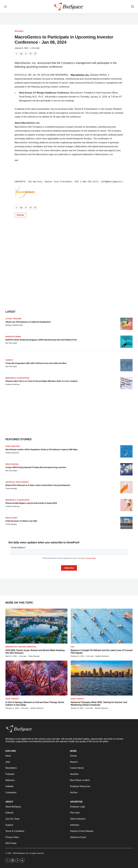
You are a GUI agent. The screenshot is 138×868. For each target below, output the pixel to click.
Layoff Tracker (13, 319)
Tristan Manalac (11, 489)
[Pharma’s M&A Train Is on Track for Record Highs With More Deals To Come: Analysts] (126, 383)
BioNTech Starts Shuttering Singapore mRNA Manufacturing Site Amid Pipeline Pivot (41, 340)
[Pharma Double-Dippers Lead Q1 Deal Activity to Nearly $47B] (126, 505)
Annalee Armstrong (12, 384)
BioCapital (19, 31)
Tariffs (9, 360)
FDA (73, 647)
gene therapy (78, 699)
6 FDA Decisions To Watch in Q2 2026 (21, 521)
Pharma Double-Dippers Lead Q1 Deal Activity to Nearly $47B (31, 503)
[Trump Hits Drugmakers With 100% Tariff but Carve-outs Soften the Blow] (126, 365)
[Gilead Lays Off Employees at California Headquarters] (126, 324)
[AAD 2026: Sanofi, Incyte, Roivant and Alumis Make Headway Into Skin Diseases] (36, 626)
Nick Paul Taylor (11, 343)
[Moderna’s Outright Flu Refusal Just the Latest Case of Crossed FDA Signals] (102, 626)
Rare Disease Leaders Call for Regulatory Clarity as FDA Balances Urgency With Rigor (42, 449)
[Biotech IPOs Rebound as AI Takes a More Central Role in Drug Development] (126, 487)
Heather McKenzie (12, 453)
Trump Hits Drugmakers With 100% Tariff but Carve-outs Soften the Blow (36, 363)
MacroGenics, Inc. (80, 75)
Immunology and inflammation (21, 647)
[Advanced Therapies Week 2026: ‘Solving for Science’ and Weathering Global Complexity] (102, 678)
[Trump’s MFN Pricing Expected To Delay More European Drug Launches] (126, 469)
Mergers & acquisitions (17, 378)
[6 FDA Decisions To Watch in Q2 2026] (126, 523)
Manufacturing (13, 337)
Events (20, 215)
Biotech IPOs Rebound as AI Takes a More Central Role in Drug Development (38, 485)
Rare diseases (13, 446)
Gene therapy (12, 699)
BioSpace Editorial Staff (14, 325)
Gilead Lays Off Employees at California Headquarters (28, 322)
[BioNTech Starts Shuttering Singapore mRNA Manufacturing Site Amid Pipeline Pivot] (126, 342)
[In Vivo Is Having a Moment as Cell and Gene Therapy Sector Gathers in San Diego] (36, 678)
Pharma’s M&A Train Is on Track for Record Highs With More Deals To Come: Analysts (42, 381)
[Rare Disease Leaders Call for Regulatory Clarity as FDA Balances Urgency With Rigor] (126, 451)
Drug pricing (12, 464)
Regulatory (11, 518)
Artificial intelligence (17, 482)
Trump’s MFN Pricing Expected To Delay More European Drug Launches (36, 467)
